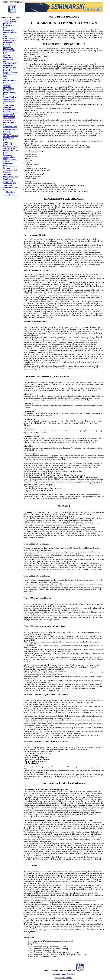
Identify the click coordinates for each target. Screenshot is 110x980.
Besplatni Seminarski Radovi (64, 974)
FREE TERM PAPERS (64, 978)
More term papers (11, 193)
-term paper (9, 25)
